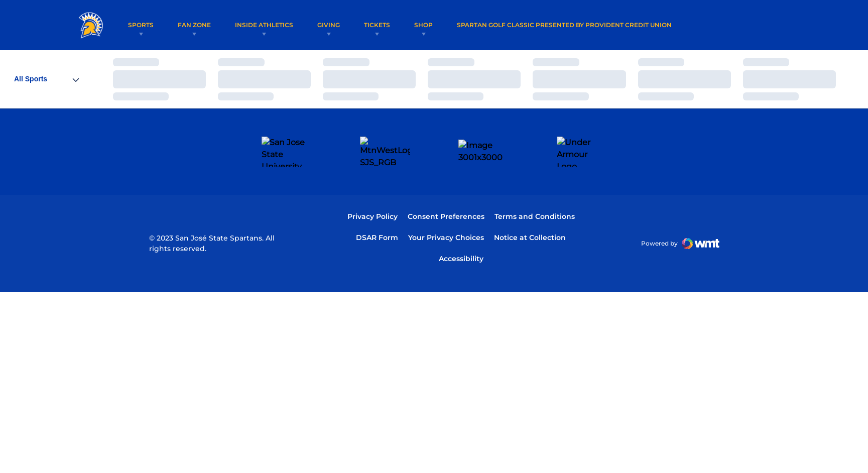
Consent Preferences (446, 187)
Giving (329, 25)
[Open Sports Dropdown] (46, 79)
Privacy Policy (373, 187)
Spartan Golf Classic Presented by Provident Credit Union (564, 25)
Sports (141, 25)
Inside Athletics (264, 25)
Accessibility (461, 229)
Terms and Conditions (535, 187)
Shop (423, 25)
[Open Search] (781, 25)
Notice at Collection (530, 208)
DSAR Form (377, 208)
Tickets (377, 25)
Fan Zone (194, 25)
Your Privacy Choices (446, 208)
